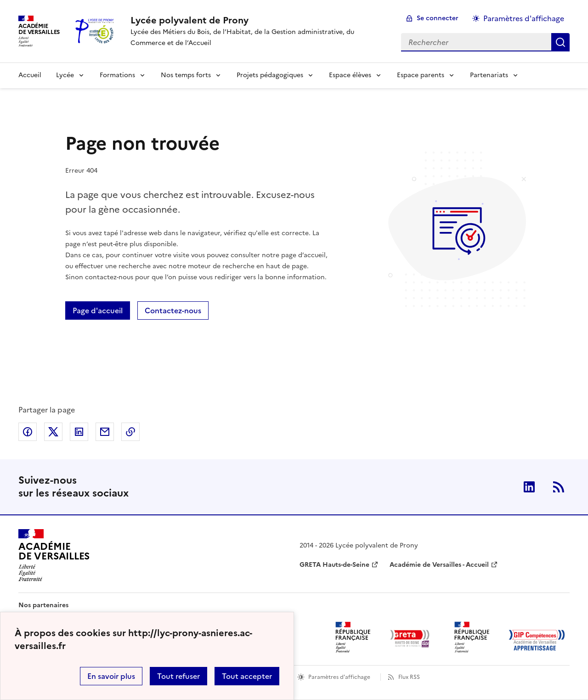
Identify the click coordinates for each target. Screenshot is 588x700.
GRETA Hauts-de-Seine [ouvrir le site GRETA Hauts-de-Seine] (334, 565)
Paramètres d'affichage (339, 677)
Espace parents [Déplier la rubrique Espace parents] (421, 75)
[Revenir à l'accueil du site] (54, 555)
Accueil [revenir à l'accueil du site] (30, 75)
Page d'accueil (98, 310)
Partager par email (105, 432)
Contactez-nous (173, 310)
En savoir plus (111, 676)
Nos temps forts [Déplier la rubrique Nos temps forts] (186, 75)
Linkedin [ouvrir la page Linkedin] (529, 487)
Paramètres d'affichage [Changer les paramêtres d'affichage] (524, 18)
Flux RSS (409, 677)
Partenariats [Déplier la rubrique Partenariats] (489, 75)
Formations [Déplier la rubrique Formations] (117, 75)
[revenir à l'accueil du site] (258, 20)
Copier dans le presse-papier (130, 432)
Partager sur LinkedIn (79, 432)
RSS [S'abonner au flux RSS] (559, 487)
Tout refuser (178, 676)
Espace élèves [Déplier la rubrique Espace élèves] (350, 75)
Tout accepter (247, 676)
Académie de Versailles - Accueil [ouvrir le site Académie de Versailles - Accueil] (439, 565)
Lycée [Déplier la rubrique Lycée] (65, 75)
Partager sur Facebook (28, 432)
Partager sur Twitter (53, 432)
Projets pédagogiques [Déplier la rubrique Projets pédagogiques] (270, 75)
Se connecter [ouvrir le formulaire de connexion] (438, 18)
